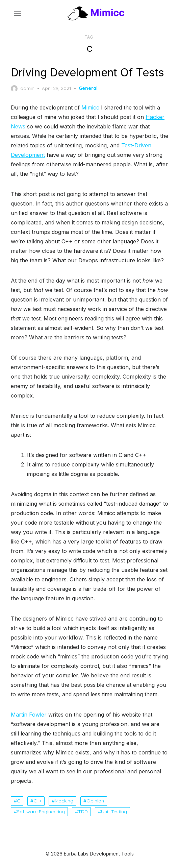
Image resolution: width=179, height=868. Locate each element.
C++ (37, 801)
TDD (83, 812)
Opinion (95, 801)
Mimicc (90, 107)
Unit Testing (114, 812)
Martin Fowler (29, 715)
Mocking (64, 801)
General (88, 88)
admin (23, 89)
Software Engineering (41, 812)
